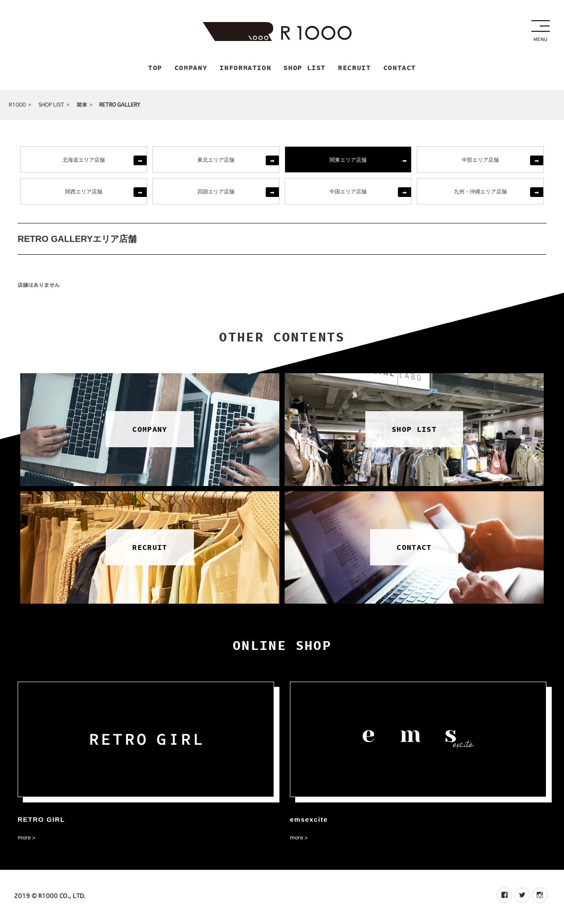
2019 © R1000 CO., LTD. (50, 897)
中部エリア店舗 (480, 161)
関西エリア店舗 (84, 192)
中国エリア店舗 (348, 192)
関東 (82, 106)
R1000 (17, 106)
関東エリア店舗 (348, 161)
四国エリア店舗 (216, 192)
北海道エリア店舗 (84, 161)
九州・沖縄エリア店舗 (480, 192)
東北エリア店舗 (216, 161)
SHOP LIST (51, 106)
